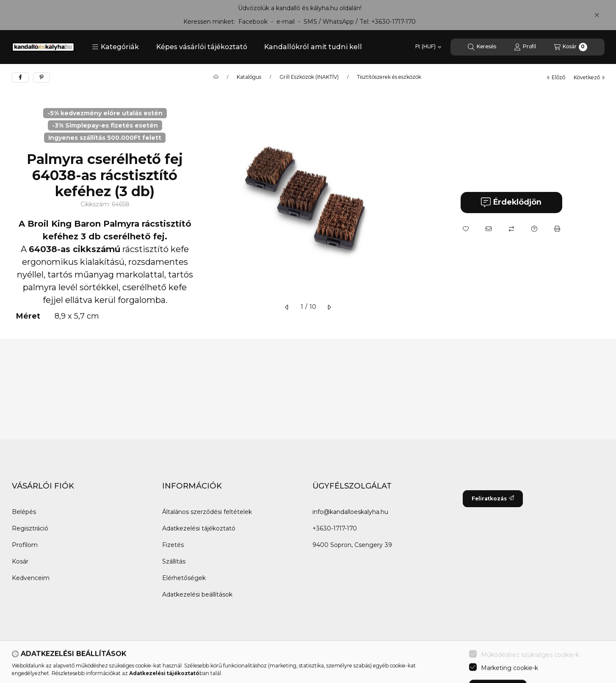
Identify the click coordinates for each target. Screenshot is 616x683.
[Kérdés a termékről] (534, 229)
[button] (115, 47)
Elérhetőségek (184, 578)
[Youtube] (71, 665)
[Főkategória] (216, 77)
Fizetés (173, 545)
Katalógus (249, 77)
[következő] (329, 307)
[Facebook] (20, 665)
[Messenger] (37, 665)
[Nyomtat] (557, 229)
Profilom (25, 545)
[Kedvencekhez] (466, 229)
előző (556, 77)
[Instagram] (88, 665)
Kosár (20, 561)
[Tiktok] (105, 665)
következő (589, 77)
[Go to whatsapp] (596, 658)
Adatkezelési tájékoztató (199, 528)
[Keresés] (482, 47)
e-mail (286, 22)
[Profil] (525, 47)
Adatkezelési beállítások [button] (197, 594)
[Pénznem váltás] (428, 47)
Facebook (253, 22)
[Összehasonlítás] (511, 229)
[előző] (287, 307)
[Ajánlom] (489, 229)
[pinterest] (41, 78)
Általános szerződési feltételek (207, 512)
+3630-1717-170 (394, 22)
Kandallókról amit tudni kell (313, 47)
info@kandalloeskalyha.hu (350, 512)
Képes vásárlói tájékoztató (202, 47)
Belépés (24, 512)
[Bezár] (597, 15)
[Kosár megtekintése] (570, 47)
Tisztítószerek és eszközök (389, 77)
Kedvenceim (31, 578)
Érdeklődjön (511, 202)
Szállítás (174, 561)
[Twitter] (54, 665)
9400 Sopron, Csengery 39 (352, 545)
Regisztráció (30, 528)
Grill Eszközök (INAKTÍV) (309, 77)
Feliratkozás (493, 498)
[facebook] (20, 78)
